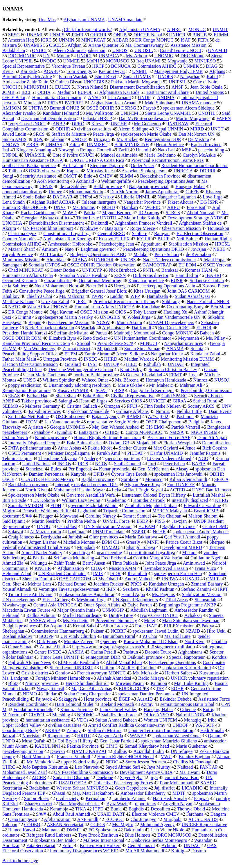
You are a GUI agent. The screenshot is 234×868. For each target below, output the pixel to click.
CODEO (32, 825)
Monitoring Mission (21, 260)
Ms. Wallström (100, 113)
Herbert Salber (179, 673)
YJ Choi (150, 636)
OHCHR (98, 35)
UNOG (44, 526)
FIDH (56, 505)
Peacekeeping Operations (172, 662)
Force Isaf (196, 207)
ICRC (46, 40)
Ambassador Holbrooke (70, 244)
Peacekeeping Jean (116, 244)
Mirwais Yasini (130, 683)
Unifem (107, 668)
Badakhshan (14, 50)
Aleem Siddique (133, 129)
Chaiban (219, 641)
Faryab (150, 108)
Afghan (75, 45)
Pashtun (131, 652)
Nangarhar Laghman (177, 197)
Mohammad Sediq (86, 192)
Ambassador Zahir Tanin (25, 82)
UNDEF (79, 139)
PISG (160, 521)
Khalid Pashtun (160, 589)
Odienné (188, 709)
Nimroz (200, 380)
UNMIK (191, 66)
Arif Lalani (73, 165)
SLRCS (173, 213)
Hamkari (130, 207)
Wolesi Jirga (139, 317)
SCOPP (46, 636)
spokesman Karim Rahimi (187, 668)
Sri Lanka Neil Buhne (28, 417)
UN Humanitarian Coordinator (143, 338)
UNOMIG (164, 56)
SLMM (126, 176)
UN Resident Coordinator (62, 573)
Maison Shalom (203, 516)
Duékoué (105, 777)
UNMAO (111, 547)
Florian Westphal (179, 443)
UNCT (217, 129)
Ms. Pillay (215, 338)
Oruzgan (112, 406)
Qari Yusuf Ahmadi (182, 537)
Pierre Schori (167, 254)
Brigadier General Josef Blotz (99, 291)
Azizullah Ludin (149, 751)
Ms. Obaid (108, 579)
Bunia (116, 809)
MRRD (197, 129)
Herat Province (170, 145)
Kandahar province (146, 281)
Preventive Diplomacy (116, 621)
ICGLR (144, 239)
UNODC (48, 61)
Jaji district (164, 788)
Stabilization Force (119, 715)
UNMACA (109, 56)
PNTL (148, 270)
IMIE (98, 573)
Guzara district (58, 281)
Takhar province (36, 401)
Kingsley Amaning (34, 150)
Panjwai (201, 798)
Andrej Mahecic (140, 579)
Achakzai (193, 615)
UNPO (9, 741)
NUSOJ (222, 380)
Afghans (217, 71)
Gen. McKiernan (153, 469)
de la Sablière (15, 286)
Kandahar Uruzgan (166, 584)
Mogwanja (177, 61)
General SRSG (111, 233)
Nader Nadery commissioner (170, 260)
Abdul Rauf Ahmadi (71, 814)
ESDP (142, 521)
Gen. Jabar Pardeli (117, 741)
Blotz (13, 683)
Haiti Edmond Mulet (74, 704)
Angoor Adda (110, 736)
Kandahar (151, 307)
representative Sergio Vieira (113, 422)
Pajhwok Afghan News (30, 662)
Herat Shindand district (87, 683)
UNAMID (217, 50)
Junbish (75, 537)
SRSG (14, 35)
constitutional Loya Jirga (152, 553)
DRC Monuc (192, 56)
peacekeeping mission (23, 751)
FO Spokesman (103, 830)
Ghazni (59, 793)
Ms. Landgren (15, 678)
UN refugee (182, 751)
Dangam (218, 814)
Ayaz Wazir (117, 804)
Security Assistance (38, 176)
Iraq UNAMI (148, 61)
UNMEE (72, 61)
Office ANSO (156, 715)
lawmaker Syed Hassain (166, 568)
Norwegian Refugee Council (85, 150)
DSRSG (129, 108)
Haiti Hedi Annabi (170, 798)
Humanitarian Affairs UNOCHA (105, 307)
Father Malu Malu (19, 359)
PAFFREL (74, 103)
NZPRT (139, 532)
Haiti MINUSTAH (132, 145)
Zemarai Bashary (207, 584)
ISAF (186, 40)
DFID (99, 474)
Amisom (50, 249)
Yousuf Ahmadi (17, 589)
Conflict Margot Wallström (158, 558)
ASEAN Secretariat (65, 825)
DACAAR (63, 197)
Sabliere (139, 233)
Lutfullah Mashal (209, 495)
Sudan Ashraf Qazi (192, 296)
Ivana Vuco (206, 568)
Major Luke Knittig (142, 218)
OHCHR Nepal (148, 35)
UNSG (30, 380)
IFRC (81, 301)
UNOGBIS (110, 317)
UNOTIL (207, 113)
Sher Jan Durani (37, 579)
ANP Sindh (88, 819)
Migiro (9, 511)
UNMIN (66, 40)
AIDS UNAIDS (203, 819)
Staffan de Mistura (69, 134)
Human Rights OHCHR (25, 207)
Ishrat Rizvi (105, 77)
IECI (26, 92)
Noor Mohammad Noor (56, 286)
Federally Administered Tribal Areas (36, 547)
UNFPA (36, 108)
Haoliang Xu (175, 312)
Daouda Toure (158, 652)
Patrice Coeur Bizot (184, 542)
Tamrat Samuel (137, 516)
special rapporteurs (122, 458)
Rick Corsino (215, 448)
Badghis (196, 422)
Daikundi (100, 223)
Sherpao (217, 542)
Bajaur (35, 322)
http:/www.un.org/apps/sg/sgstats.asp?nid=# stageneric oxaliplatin (133, 647)
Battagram (88, 432)
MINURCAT (93, 40)
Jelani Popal (215, 260)
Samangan (12, 265)
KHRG (222, 500)
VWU (166, 757)
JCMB (8, 92)
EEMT (175, 375)
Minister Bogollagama (69, 453)
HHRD (111, 359)
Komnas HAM (199, 270)
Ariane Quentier (103, 45)
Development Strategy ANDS (195, 218)
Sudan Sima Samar (142, 349)
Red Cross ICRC (174, 328)
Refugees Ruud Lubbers (49, 835)
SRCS (39, 134)
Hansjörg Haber (190, 186)
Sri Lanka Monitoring (74, 558)
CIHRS (112, 432)
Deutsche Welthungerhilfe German (81, 369)
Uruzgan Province (60, 359)
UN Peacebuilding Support (48, 228)
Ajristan (35, 427)
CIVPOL (37, 715)
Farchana (195, 814)
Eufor (68, 845)
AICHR (39, 777)
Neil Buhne (187, 239)
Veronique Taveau (68, 66)
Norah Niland (90, 87)
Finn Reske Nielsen (162, 406)
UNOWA (11, 145)
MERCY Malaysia (170, 511)
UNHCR (177, 35)
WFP (135, 296)
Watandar (203, 840)
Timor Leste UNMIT (59, 657)
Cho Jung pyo (144, 819)
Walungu (38, 563)
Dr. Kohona (44, 500)
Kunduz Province (77, 709)
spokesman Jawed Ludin (156, 631)
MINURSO (205, 61)
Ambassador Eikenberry (143, 793)
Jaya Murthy (159, 767)
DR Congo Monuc (25, 312)
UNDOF (180, 725)
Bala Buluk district (84, 443)
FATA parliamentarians (29, 448)
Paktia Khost (100, 448)
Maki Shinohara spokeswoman (191, 621)
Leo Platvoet (87, 767)
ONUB (120, 35)
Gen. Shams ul (141, 845)
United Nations (210, 92)
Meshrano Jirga (91, 600)
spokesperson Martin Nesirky (66, 317)
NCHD (108, 207)
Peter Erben (174, 464)
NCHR (159, 532)
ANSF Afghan (42, 621)
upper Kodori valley (80, 762)
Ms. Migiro (123, 825)
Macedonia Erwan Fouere (26, 610)
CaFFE (192, 192)
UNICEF (157, 401)
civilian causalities (94, 129)
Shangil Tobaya (141, 547)
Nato (69, 249)
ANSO (94, 97)
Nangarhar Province (142, 202)
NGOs (101, 464)
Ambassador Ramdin (194, 610)
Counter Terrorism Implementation (161, 730)
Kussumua (209, 673)
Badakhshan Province (160, 176)
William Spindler (59, 380)
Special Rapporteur (187, 657)
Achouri (169, 845)
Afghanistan (113, 328)
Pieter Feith (96, 286)
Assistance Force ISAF (169, 437)
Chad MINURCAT (26, 270)
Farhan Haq (38, 396)
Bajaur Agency (106, 417)
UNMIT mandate (109, 532)
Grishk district (35, 673)
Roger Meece (143, 228)
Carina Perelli (103, 652)
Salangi (65, 401)
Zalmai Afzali (52, 647)
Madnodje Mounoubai (135, 333)
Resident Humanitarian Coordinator (194, 165)
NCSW (103, 322)
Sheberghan (13, 631)
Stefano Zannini (196, 589)
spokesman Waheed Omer (177, 736)
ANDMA (166, 97)
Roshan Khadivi (17, 636)
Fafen (74, 145)
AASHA (76, 652)
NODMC (86, 715)
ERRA (33, 145)
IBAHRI (213, 275)
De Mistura (198, 139)
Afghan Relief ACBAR (53, 202)
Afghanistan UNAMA (84, 20)
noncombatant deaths (22, 192)
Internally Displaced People (34, 443)
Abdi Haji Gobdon (138, 668)
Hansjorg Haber (158, 709)
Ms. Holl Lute (177, 636)
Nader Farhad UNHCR (208, 301)
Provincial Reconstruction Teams (124, 301)
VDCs (82, 720)
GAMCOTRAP (157, 265)
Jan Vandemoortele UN (179, 317)
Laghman (77, 532)
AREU (174, 207)
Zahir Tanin (65, 563)
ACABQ (52, 71)
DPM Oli (110, 542)
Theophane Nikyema (58, 458)
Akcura (9, 228)
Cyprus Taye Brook (129, 474)
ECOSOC (115, 819)
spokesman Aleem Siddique (189, 108)
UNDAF (176, 364)
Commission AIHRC (157, 66)
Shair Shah (66, 396)
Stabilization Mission (201, 594)
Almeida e (56, 260)
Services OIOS (128, 401)
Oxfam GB (119, 443)
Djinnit (25, 317)
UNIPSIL (178, 82)
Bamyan (162, 233)
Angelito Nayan (178, 804)
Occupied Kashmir (20, 281)
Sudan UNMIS (137, 77)
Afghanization (57, 819)
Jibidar (50, 694)
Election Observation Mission (30, 364)
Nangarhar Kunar (167, 354)
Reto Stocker (95, 338)
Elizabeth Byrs (62, 338)
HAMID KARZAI (89, 751)
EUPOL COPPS (134, 689)
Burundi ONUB (65, 108)
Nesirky (107, 197)
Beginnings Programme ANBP (187, 605)
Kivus (8, 71)
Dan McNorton (124, 192)
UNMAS (54, 145)
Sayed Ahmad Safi (123, 767)
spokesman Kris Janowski (178, 474)
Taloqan (10, 825)
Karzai (98, 124)
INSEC (90, 359)
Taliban (15, 171)
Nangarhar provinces (183, 343)
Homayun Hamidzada (166, 380)
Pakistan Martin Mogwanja (136, 82)
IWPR (97, 296)
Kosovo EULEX (114, 239)
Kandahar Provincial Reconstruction (36, 343)
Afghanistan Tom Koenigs (67, 239)
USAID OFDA (73, 783)
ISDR (115, 573)
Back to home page (20, 861)
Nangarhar (190, 77)
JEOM (32, 422)
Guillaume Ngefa (207, 558)
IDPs (38, 139)
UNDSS (128, 260)
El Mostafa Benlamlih (79, 662)
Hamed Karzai (22, 830)
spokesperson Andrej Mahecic (201, 532)
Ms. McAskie (145, 673)
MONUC (197, 29)
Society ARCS (201, 406)
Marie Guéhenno (160, 155)
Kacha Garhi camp (38, 213)
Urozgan (122, 286)
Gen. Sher (12, 584)
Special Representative (24, 66)
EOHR (177, 689)
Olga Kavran (61, 312)
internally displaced (190, 500)
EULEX (63, 87)
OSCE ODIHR (100, 108)
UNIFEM (129, 113)
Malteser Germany (42, 406)
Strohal (84, 343)
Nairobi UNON (190, 715)
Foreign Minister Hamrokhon (63, 678)
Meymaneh (188, 338)
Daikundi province (145, 657)
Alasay (182, 469)
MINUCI (149, 343)
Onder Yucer (143, 165)
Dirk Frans (47, 641)
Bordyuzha (51, 537)
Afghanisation (71, 568)
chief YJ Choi (39, 296)
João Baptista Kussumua (45, 767)
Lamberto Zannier (129, 798)
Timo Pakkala (125, 563)
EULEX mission (179, 626)
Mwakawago (14, 605)
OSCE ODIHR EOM (22, 338)
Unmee (55, 192)
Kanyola (78, 474)
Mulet (150, 621)
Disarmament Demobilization (137, 87)
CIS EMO (155, 427)
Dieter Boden (63, 270)
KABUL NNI (47, 746)
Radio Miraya (151, 678)
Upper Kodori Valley (22, 725)
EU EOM (187, 265)
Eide (88, 176)
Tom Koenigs (79, 71)
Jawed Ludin (14, 134)
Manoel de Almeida (119, 155)
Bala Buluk (93, 396)
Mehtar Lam (39, 584)
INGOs (64, 464)
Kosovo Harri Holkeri (100, 845)
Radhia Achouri (41, 615)
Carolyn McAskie (199, 155)
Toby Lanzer (145, 312)
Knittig (178, 851)
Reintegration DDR (163, 139)
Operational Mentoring (100, 281)
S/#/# (41, 814)
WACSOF (205, 725)
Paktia (89, 213)
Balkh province (108, 186)
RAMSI (134, 417)
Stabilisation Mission (188, 244)
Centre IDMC (215, 526)
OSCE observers (44, 171)
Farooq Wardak (73, 77)
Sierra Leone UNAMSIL (168, 113)
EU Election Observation (200, 233)
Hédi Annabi (212, 730)
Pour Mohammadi (177, 783)
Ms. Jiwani (190, 772)
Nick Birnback (123, 270)
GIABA (80, 260)
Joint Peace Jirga (160, 563)
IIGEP (124, 699)
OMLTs (213, 579)
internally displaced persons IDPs (86, 485)
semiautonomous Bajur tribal (187, 704)
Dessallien (160, 809)
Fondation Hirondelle (33, 709)
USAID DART (111, 814)
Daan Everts (220, 411)
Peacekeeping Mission (69, 322)
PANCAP (209, 767)
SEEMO (10, 406)
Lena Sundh (14, 202)
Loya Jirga (213, 197)
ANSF (178, 87)
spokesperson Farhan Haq (178, 573)
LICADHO (192, 788)
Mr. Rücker (127, 139)
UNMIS (57, 35)
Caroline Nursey (101, 516)
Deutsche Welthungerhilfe (46, 511)
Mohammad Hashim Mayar (79, 490)
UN (46, 56)
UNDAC (192, 845)
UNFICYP (92, 270)
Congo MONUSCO (144, 432)
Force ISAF (146, 626)
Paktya (208, 626)
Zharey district (39, 804)
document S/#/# (17, 516)
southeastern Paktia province (29, 165)
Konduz (219, 657)
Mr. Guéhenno (147, 124)
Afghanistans (190, 652)
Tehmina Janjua (17, 458)
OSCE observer (70, 417)
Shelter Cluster (133, 448)
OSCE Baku (14, 97)
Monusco (154, 479)
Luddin (117, 296)
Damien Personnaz (46, 474)
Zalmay (74, 730)
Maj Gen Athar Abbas (91, 689)
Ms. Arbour (137, 56)
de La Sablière (73, 186)
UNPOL (10, 155)
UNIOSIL (144, 50)
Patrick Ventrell (186, 427)
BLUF (164, 239)
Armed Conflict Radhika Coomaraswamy (127, 725)
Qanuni (215, 736)
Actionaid (85, 181)
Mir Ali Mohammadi (145, 851)
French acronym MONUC (101, 673)
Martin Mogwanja (193, 118)
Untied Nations (36, 464)
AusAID (145, 699)
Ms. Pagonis (163, 594)
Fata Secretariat (41, 845)
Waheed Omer (95, 380)
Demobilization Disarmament (57, 223)
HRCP (98, 66)
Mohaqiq (192, 720)
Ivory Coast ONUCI (159, 615)
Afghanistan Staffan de (200, 223)
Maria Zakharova (141, 537)
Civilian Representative (133, 396)
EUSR (177, 281)
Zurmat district (76, 349)
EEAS (14, 396)
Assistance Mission (188, 45)
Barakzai (170, 270)
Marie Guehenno (192, 746)
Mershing (61, 715)
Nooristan (31, 736)
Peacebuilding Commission (206, 390)
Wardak (88, 328)
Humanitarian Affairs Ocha (28, 275)
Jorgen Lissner (43, 542)
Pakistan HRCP (97, 118)
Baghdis (136, 809)
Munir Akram (129, 322)
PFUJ (132, 406)
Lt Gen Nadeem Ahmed (169, 458)
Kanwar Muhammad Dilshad (151, 641)
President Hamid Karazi (25, 333)
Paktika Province (83, 746)
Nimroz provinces (42, 683)
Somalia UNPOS (45, 265)
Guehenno (117, 500)
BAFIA (199, 464)
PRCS (136, 584)
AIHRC (174, 29)
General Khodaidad (144, 375)
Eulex (56, 469)
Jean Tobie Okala (207, 87)
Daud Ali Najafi (212, 437)
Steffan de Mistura (71, 333)
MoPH (93, 61)
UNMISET (97, 145)
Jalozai (9, 736)
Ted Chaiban (170, 516)
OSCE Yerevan (217, 265)
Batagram (114, 228)
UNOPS (165, 77)
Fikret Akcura (180, 202)
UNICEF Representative (205, 825)
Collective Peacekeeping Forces (123, 783)
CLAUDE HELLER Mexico (48, 479)
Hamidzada (157, 296)
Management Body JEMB (178, 71)
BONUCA (121, 66)
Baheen (207, 333)
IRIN (111, 589)
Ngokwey (89, 228)
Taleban (57, 139)
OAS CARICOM (75, 579)
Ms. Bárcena (127, 380)
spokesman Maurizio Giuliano (169, 741)
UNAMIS (33, 45)
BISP (119, 390)
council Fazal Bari (182, 777)
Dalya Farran (140, 605)
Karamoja (59, 809)
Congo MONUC (177, 333)
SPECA (221, 479)
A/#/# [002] (159, 417)
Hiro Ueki (216, 631)
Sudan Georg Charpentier (87, 694)
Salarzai (16, 532)
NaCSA (176, 432)
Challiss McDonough (193, 762)
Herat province (98, 699)
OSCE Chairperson (164, 422)
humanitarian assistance (48, 720)
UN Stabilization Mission (108, 526)
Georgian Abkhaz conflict (45, 218)
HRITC (84, 736)
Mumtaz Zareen (79, 641)
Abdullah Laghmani (149, 610)
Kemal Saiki (84, 626)
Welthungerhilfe (116, 181)
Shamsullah (205, 600)
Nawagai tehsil (51, 689)
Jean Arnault (119, 97)
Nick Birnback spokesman (49, 328)
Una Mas (47, 20)
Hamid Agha (133, 594)
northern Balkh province (96, 375)
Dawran (58, 751)
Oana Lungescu (23, 819)
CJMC (111, 746)
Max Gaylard (166, 448)
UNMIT (220, 29)
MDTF (179, 793)
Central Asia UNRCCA (55, 605)
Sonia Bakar (34, 197)
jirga (153, 777)
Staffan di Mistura (105, 730)
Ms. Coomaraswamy (145, 45)
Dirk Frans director (151, 275)
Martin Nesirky (46, 521)
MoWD (70, 213)
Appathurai (151, 244)
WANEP (138, 736)
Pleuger (46, 516)
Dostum (199, 851)
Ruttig (208, 709)
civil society (67, 798)
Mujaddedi (107, 349)
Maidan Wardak (139, 359)
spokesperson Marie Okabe (146, 134)
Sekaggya (68, 699)
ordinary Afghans (132, 411)
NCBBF (118, 631)
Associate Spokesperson (144, 171)
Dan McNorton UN (196, 134)
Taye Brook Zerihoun (98, 835)
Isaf (6, 150)
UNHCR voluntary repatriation (200, 678)
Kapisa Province (206, 145)
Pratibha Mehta (82, 521)
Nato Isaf (166, 150)
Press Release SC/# (115, 343)
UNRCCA (183, 171)
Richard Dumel (72, 584)
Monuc (63, 56)
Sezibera (131, 589)
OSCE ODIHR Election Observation (101, 265)
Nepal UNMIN (169, 129)
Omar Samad (20, 647)
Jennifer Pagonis (205, 453)
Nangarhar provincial (149, 186)
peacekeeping (109, 553)
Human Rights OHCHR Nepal (126, 757)
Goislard (73, 364)
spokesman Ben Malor (55, 840)
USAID (192, 579)
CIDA (96, 568)
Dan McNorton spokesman (144, 118)
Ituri (152, 464)
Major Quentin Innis (76, 610)
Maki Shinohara (160, 103)
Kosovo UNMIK (73, 390)
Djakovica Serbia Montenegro (159, 840)
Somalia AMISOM (26, 505)
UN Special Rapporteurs (135, 600)
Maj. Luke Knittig (191, 683)
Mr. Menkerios (40, 762)
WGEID (153, 207)
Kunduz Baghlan (195, 757)
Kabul (212, 77)
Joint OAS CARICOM (188, 291)
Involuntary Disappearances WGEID (84, 851)
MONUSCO (118, 61)
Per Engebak (80, 469)
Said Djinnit (14, 521)
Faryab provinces (45, 411)
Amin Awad (194, 563)
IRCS (83, 464)
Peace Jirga (103, 134)
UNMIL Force (116, 521)
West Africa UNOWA (47, 307)
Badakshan (39, 788)
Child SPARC (174, 396)
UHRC (9, 767)
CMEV (106, 176)
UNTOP (111, 364)
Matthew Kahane (18, 301)
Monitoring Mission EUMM (187, 359)
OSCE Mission (94, 312)
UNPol (86, 197)
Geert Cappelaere (131, 788)
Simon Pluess (37, 798)
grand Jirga (79, 553)
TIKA (81, 809)
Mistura (189, 553)
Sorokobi (130, 479)
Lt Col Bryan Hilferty (72, 741)
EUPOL (85, 92)
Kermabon (96, 798)
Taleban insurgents (99, 202)
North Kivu (36, 490)
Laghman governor (98, 249)
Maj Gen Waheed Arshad (115, 427)
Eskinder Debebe (176, 699)
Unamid (143, 150)
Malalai (140, 254)
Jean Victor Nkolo (168, 830)
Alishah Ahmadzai (114, 678)
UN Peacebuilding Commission (83, 772)
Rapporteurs (59, 736)
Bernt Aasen (94, 563)
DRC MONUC (22, 56)
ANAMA (175, 349)
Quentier (109, 641)
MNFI (153, 542)
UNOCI (84, 56)
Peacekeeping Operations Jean (166, 181)
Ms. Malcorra (72, 296)
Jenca (190, 448)
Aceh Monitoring (53, 181)
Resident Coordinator (28, 704)
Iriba (212, 720)
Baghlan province (98, 479)
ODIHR (63, 129)
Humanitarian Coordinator (57, 97)
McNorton (12, 715)
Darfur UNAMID (166, 453)
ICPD (98, 809)
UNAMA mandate (125, 20)
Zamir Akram (97, 354)
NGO (203, 458)
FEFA (203, 40)
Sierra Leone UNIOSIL (71, 668)
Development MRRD (182, 547)
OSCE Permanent (25, 453)
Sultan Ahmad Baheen (116, 720)
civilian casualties (65, 725)
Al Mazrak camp (46, 532)
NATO (14, 307)
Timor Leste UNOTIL (97, 218)
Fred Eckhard (114, 558)
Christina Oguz (22, 233)
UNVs (60, 207)
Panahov (42, 432)
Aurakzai (11, 845)
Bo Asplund (55, 626)
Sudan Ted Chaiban (71, 777)
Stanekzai (35, 469)
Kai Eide (28, 71)
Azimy (147, 704)
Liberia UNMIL (136, 197)
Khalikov (11, 296)
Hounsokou (218, 228)
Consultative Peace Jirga (42, 291)
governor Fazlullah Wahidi (93, 505)
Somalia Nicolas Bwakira (84, 275)
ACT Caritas (51, 254)
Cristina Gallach (82, 406)
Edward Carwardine (202, 505)
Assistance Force (214, 699)
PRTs (53, 103)
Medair (64, 92)
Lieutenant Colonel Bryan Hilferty (154, 495)
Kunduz (64, 432)
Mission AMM (123, 568)
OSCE (55, 45)
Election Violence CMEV (156, 814)
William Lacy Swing (81, 500)
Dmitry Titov (121, 615)
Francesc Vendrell (74, 757)
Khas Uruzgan (147, 291)
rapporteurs (146, 804)
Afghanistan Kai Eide (119, 92)
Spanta (197, 349)
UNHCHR (104, 260)
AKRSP (52, 730)
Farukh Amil (108, 453)
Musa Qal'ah (34, 741)
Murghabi (173, 819)
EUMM (221, 35)
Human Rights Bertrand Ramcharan (107, 437)
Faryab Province (18, 254)
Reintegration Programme (26, 390)
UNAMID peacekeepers (171, 322)
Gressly (133, 542)
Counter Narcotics (19, 239)
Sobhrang (171, 301)
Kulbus (120, 751)
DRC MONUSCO (174, 835)
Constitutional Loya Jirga (67, 233)
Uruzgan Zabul (55, 301)
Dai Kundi (141, 328)
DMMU (74, 830)
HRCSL (222, 244)
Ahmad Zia (13, 563)
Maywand (69, 516)
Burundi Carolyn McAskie (27, 77)
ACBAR (120, 40)
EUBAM (147, 526)
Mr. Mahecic (161, 385)
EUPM (71, 354)
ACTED (177, 490)
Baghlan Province (179, 526)
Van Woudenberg (40, 349)
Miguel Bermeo (117, 213)
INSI (92, 364)
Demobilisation (216, 443)
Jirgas (102, 401)
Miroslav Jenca (101, 171)
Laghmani (87, 511)
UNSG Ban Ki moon (212, 490)
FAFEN (224, 118)
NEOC (112, 762)
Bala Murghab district (80, 804)
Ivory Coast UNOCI (27, 124)
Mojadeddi (146, 443)
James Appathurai (162, 192)
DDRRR (207, 171)
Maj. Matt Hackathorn (93, 793)
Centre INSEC (48, 652)
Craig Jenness (21, 537)
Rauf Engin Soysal (145, 490)
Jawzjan (179, 521)
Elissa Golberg (56, 600)
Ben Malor (221, 307)
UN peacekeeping (19, 600)
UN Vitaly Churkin (78, 636)
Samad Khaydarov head (147, 746)
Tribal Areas (176, 600)
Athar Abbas (69, 448)
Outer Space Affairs (102, 605)
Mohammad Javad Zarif (25, 772)
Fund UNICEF (181, 485)
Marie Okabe (130, 385)
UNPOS (120, 50)
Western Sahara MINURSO (82, 788)
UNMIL (140, 71)
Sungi (8, 176)
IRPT (223, 589)
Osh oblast (67, 526)
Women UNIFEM (160, 720)
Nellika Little (189, 411)
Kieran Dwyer (112, 71)
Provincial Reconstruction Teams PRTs (167, 160)
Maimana (51, 830)
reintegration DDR (103, 657)
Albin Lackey (115, 626)
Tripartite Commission (124, 511)
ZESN (120, 275)
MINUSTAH (36, 87)
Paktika (40, 558)
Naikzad (185, 767)
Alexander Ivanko (19, 113)
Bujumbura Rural (119, 636)
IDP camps (149, 213)
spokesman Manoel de (88, 411)
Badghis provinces (20, 626)
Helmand (11, 615)
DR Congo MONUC (154, 40)
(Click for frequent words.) (87, 29)
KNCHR (43, 568)
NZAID (193, 631)
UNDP (144, 97)
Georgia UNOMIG (67, 427)
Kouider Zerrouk (149, 500)
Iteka (116, 490)
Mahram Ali (191, 385)
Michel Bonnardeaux (82, 615)
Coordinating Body (20, 730)
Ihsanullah (137, 573)
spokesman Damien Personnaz (146, 694)
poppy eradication (25, 385)
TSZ (160, 689)
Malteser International (104, 840)
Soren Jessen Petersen (146, 762)
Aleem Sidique (130, 354)
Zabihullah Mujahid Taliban (151, 505)
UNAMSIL (35, 155)
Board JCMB (206, 511)
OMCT (70, 176)
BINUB (199, 35)
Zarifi (123, 150)
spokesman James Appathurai (87, 594)
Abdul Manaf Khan (124, 662)
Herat (84, 401)
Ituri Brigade (14, 500)
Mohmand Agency (157, 825)
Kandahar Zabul (205, 354)
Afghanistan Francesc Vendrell (144, 223)
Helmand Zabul (17, 573)
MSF (187, 150)
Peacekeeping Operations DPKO (154, 249)
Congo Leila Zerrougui (152, 390)
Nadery (91, 458)
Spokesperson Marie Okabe (34, 495)
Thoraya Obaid (191, 809)
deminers (43, 783)
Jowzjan (199, 249)
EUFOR (204, 328)
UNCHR (119, 124)
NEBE (219, 249)
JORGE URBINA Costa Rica (97, 160)
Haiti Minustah (36, 757)
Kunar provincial (115, 469)
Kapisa (73, 171)
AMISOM (12, 108)
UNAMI (35, 35)
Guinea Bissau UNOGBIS (80, 82)
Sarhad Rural (205, 401)
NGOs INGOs (204, 432)
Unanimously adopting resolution (80, 385)
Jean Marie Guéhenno (46, 375)
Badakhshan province (28, 485)
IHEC (131, 364)
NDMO (30, 694)
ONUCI (39, 50)
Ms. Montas (84, 207)
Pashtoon (185, 417)
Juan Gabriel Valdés (118, 709)
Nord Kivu (194, 641)
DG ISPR (209, 202)
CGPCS (98, 825)
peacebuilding (211, 150)
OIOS (121, 312)
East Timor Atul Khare (167, 92)
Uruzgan (102, 139)
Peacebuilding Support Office (30, 354)
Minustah (32, 103)
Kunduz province (51, 437)
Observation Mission (181, 228)
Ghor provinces (104, 537)
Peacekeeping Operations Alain (166, 286)
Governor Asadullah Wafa (91, 495)
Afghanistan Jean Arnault (114, 103)
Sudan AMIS (14, 139)
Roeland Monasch (117, 704)
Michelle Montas (79, 542)
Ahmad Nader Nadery (42, 553)
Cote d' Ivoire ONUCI (73, 155)
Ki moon (159, 683)
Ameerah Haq (21, 40)
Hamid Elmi (187, 275)
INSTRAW (178, 124)
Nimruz (163, 411)
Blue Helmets (138, 835)
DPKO (78, 124)
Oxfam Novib (15, 437)
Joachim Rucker (109, 584)
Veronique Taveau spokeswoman (69, 589)
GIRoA (179, 401)
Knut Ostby (131, 369)
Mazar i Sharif (21, 249)
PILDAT (135, 453)
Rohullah (152, 364)
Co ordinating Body (185, 307)
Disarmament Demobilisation (49, 118)
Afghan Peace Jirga (142, 485)
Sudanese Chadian (207, 281)
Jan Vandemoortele (62, 422)
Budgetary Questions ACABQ (98, 254)
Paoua (101, 333)
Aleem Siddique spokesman (79, 50)
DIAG (212, 66)
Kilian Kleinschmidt (188, 479)
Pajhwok (44, 699)
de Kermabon (198, 254)
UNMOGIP (113, 610)
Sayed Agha (131, 777)
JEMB (77, 35)
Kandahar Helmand (61, 113)
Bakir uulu (134, 830)
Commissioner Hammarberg (57, 631)
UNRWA (170, 579)
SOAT (102, 390)
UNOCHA (12, 223)
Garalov (63, 673)
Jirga (193, 375)
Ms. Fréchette (75, 621)
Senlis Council (127, 464)
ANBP (59, 124)
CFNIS (46, 186)
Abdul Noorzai (201, 213)
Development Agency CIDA (146, 772)
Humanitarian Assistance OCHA (33, 160)
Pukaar (97, 631)
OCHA (44, 92)
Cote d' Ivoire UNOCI (181, 50)
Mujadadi (86, 547)
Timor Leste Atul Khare (30, 594)
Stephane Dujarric (107, 165)
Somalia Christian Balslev (173, 369)
